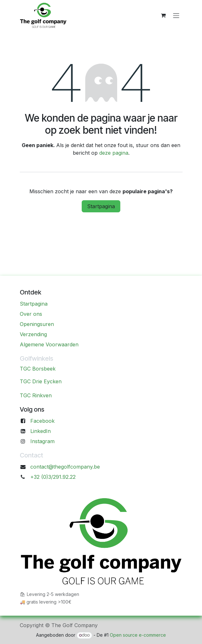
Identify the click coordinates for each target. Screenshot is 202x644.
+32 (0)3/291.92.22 (53, 477)
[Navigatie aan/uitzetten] (176, 15)
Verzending (33, 334)
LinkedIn (41, 431)
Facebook (42, 421)
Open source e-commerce (138, 635)
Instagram (42, 441)
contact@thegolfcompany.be (65, 467)
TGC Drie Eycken (41, 381)
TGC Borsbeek (38, 369)
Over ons (31, 314)
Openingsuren (37, 324)
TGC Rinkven (36, 395)
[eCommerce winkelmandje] (163, 15)
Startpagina (101, 206)
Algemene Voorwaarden (49, 344)
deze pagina (114, 153)
